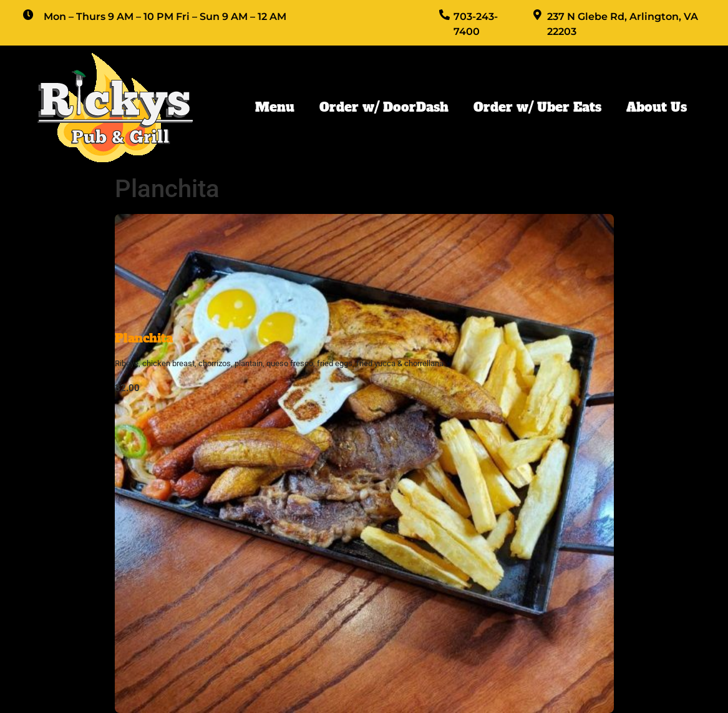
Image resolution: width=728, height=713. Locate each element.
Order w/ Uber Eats (537, 107)
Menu (275, 107)
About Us (657, 107)
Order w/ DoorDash (384, 107)
